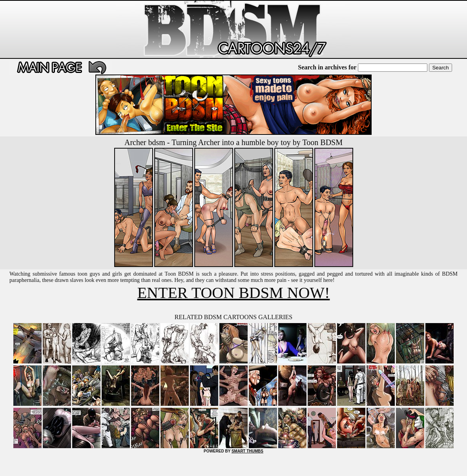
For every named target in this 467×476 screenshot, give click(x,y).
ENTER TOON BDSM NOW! (234, 293)
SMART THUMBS (247, 451)
